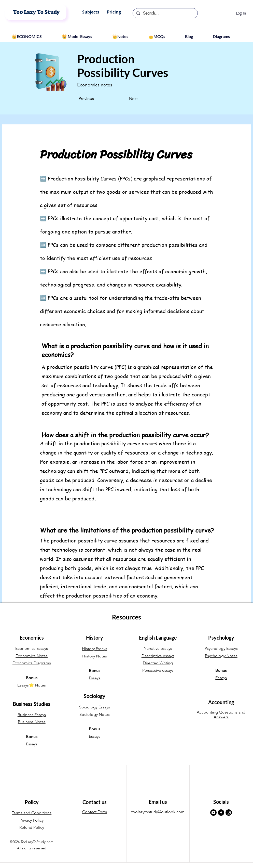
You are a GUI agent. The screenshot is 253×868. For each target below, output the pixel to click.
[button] (91, 12)
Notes (40, 685)
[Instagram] (229, 813)
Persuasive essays (158, 670)
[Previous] (95, 99)
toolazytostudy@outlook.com (158, 812)
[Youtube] (213, 813)
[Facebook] (221, 813)
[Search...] (165, 13)
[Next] (125, 99)
